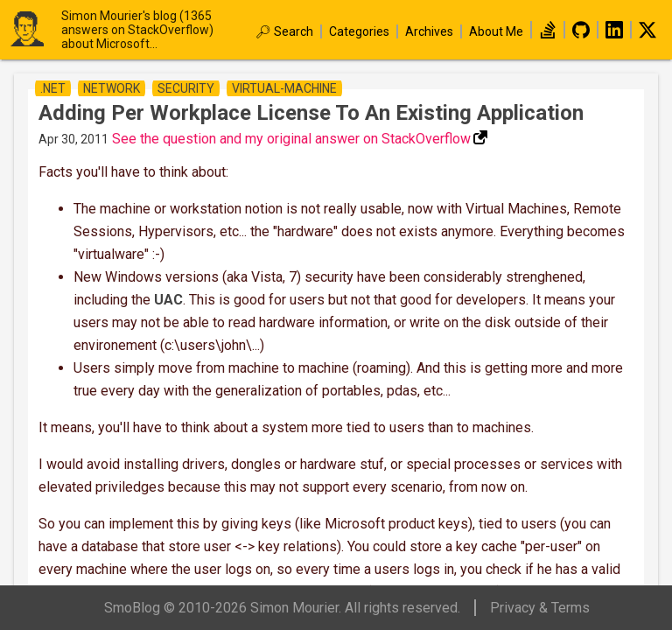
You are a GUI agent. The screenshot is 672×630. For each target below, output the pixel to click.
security (186, 88)
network (112, 88)
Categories (359, 31)
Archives (429, 31)
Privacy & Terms (540, 608)
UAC (168, 300)
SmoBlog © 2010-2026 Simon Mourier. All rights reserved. (282, 608)
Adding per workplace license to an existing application (311, 113)
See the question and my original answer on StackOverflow (291, 139)
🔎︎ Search (284, 31)
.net (53, 88)
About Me (496, 31)
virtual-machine (284, 88)
